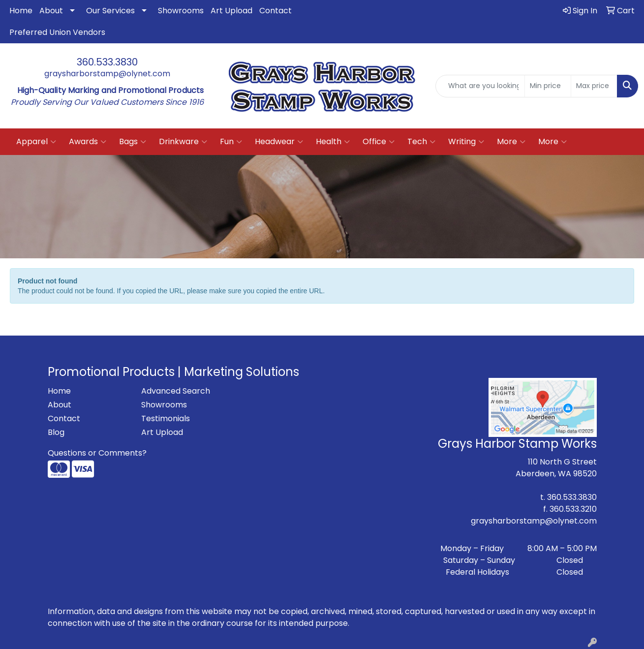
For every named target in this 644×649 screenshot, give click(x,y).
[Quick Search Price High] (594, 86)
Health (333, 142)
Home (21, 11)
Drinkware (183, 142)
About (51, 11)
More (511, 142)
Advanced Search (176, 391)
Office (379, 142)
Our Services (110, 11)
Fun (231, 142)
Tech (421, 142)
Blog (56, 432)
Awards (88, 142)
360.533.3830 (107, 62)
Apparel (36, 142)
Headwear (279, 142)
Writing (466, 142)
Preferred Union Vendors (57, 32)
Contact (276, 11)
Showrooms (181, 11)
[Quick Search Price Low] (548, 86)
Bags (133, 142)
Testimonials (166, 418)
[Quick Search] (480, 86)
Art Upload (231, 11)
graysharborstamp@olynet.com (107, 74)
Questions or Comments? (97, 453)
